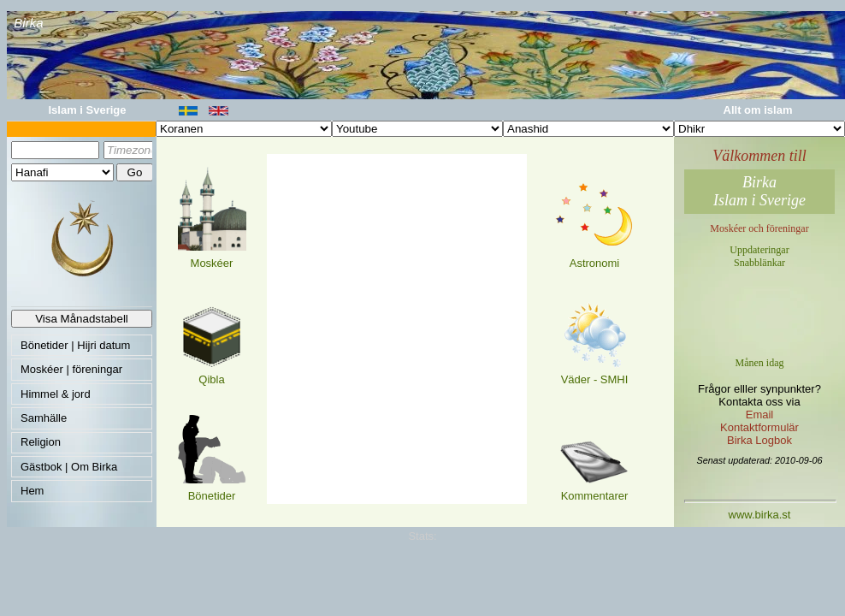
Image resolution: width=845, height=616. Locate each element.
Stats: (422, 536)
